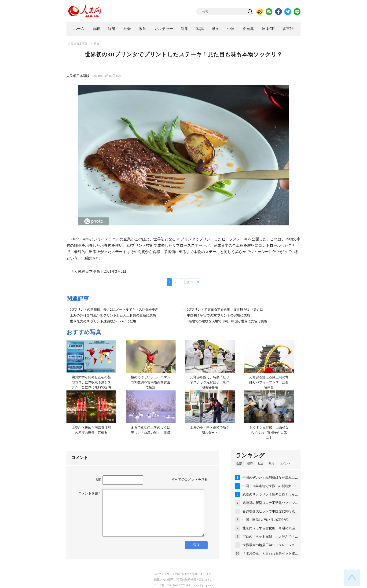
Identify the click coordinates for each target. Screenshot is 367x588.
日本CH (268, 29)
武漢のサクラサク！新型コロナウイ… (270, 494)
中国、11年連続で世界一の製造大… (269, 486)
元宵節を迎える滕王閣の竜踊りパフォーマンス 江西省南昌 (269, 382)
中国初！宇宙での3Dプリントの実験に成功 (218, 315)
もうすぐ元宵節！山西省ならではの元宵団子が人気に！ (269, 433)
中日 (231, 29)
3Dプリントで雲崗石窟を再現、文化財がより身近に (225, 310)
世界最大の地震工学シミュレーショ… (270, 545)
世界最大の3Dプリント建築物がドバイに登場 (103, 321)
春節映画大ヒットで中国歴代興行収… (270, 511)
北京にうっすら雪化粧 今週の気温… (270, 528)
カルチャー (164, 29)
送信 (196, 545)
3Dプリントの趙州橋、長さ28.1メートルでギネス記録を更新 (114, 310)
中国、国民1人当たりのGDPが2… (267, 520)
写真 (200, 29)
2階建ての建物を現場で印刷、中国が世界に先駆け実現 (227, 321)
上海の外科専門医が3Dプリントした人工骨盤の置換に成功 (113, 315)
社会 (127, 29)
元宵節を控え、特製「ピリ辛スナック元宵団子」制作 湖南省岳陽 (211, 382)
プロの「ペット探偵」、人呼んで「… (270, 537)
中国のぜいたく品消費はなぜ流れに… (270, 478)
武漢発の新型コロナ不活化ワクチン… (270, 503)
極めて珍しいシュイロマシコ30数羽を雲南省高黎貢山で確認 (150, 382)
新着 (96, 29)
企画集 (248, 29)
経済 (112, 29)
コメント (285, 463)
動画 (216, 29)
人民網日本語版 (78, 44)
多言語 (288, 29)
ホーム (79, 29)
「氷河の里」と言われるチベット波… (270, 553)
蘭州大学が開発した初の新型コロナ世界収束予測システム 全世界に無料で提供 (91, 382)
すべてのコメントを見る (190, 480)
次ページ (193, 282)
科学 (185, 29)
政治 (143, 29)
